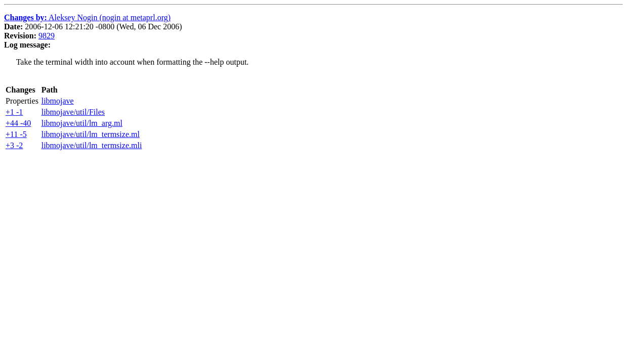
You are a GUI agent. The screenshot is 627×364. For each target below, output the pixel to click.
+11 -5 (16, 134)
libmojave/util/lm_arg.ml (82, 123)
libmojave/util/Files (73, 112)
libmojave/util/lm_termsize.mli (92, 145)
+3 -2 (14, 145)
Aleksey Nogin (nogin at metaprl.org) (87, 17)
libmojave (58, 101)
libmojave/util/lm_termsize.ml (91, 134)
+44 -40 (18, 123)
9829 (47, 36)
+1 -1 (14, 112)
